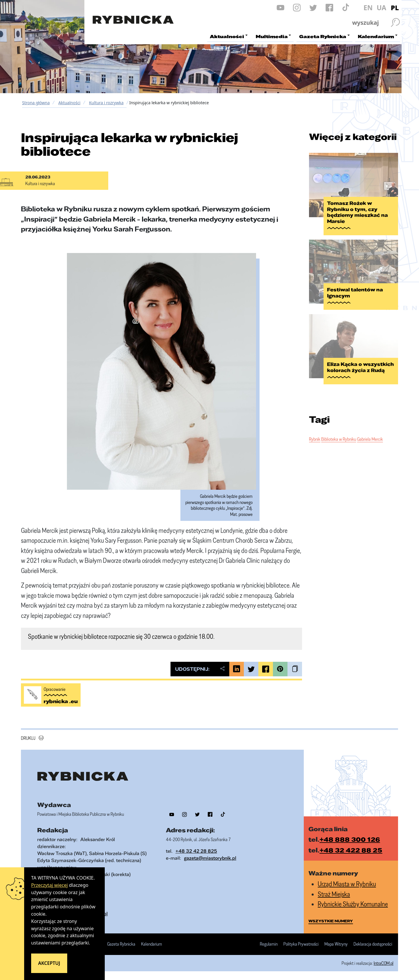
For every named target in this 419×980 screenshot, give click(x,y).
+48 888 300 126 (350, 839)
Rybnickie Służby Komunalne (353, 904)
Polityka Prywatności (301, 944)
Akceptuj (49, 963)
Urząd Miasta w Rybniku (347, 884)
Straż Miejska (334, 894)
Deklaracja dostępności (373, 944)
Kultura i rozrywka (106, 103)
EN (368, 8)
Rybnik (315, 439)
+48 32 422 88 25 (351, 850)
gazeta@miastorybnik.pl (210, 858)
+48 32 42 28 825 (196, 851)
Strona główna (36, 103)
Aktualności (69, 103)
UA (381, 8)
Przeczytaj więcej (49, 885)
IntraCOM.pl (384, 963)
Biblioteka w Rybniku (339, 439)
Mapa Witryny (336, 944)
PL (395, 8)
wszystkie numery (331, 921)
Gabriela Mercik (370, 439)
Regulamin (269, 944)
